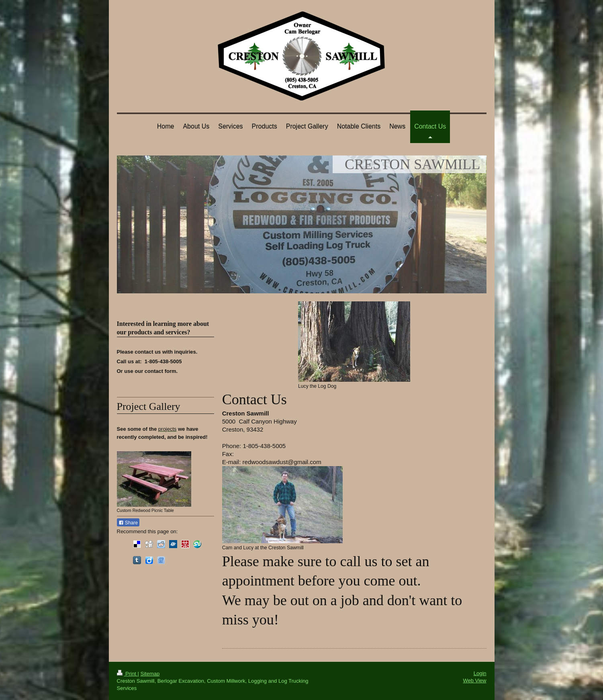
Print (127, 674)
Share (128, 523)
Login (480, 673)
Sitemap (150, 674)
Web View (474, 681)
